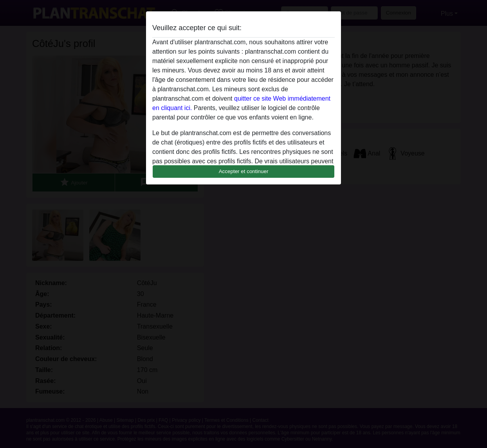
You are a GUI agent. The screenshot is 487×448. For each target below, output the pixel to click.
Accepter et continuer (244, 171)
